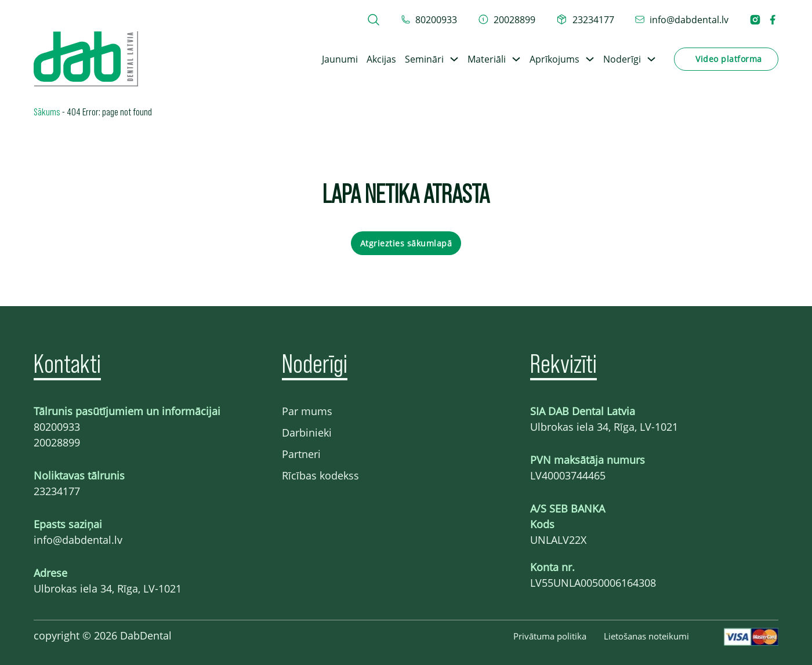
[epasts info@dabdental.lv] (682, 20)
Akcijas (381, 59)
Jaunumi (340, 59)
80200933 (57, 427)
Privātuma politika (550, 636)
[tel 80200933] (429, 20)
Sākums (47, 111)
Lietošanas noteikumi (646, 636)
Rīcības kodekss (320, 475)
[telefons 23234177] (585, 20)
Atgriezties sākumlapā (406, 243)
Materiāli (487, 59)
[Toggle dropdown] (454, 59)
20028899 (57, 442)
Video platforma (729, 59)
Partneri (301, 454)
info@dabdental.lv (78, 540)
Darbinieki (307, 433)
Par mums (307, 411)
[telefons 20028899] (507, 20)
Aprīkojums (554, 59)
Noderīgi (622, 59)
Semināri (424, 59)
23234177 (57, 491)
